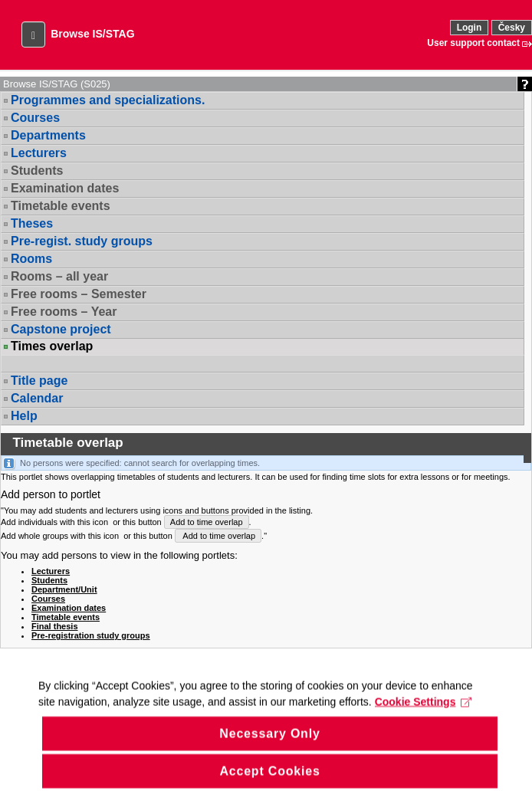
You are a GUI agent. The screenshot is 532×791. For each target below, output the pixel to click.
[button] (33, 34)
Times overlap (52, 346)
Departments (48, 135)
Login (470, 28)
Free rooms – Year (64, 312)
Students (37, 171)
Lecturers (39, 153)
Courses (35, 118)
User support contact (473, 43)
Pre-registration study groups (91, 635)
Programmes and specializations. (108, 100)
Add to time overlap (207, 522)
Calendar (37, 398)
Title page (39, 381)
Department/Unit (64, 589)
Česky (512, 28)
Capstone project (61, 329)
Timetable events (61, 206)
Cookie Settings (424, 720)
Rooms (31, 259)
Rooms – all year (59, 276)
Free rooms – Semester (79, 294)
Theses (32, 223)
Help (24, 416)
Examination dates (65, 188)
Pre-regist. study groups (82, 241)
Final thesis (55, 626)
